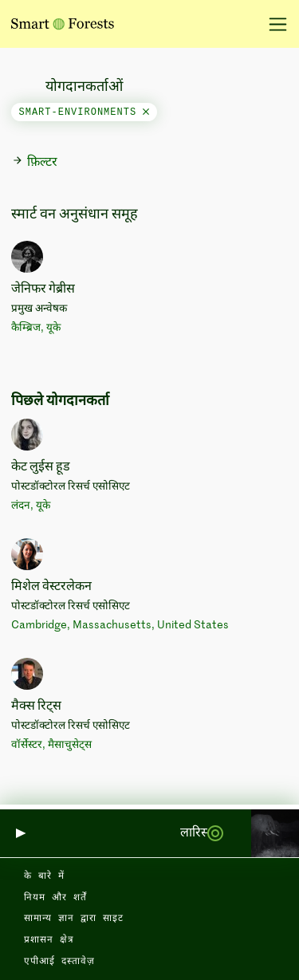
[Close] (146, 112)
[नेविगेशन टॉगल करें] (272, 24)
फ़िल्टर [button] (35, 162)
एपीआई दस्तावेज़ (59, 962)
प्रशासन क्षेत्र (49, 940)
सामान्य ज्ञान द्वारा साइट (74, 919)
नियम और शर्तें (55, 898)
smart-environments (85, 112)
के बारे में (44, 876)
